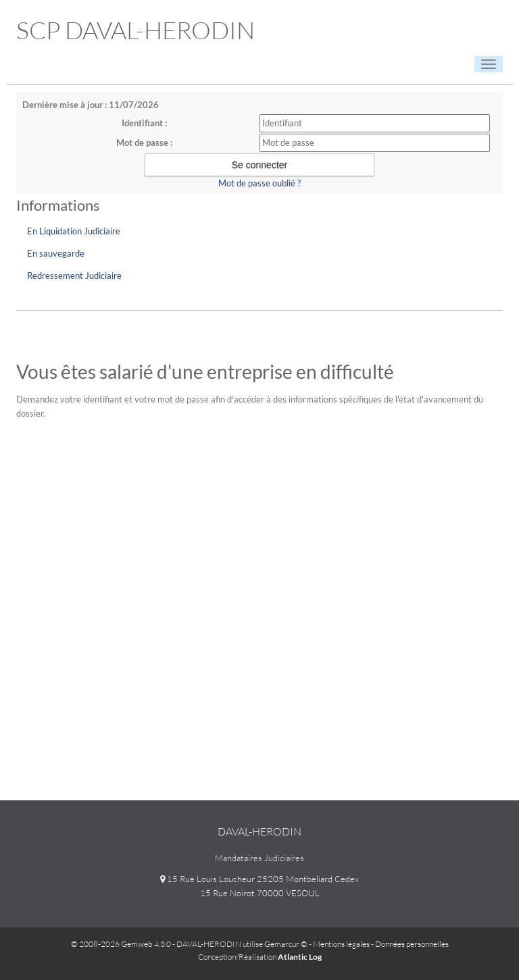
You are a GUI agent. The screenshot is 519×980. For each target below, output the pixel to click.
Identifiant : (144, 123)
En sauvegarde (56, 253)
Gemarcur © (286, 944)
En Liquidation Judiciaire (74, 231)
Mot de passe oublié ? (259, 183)
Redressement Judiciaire (74, 276)
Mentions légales (341, 944)
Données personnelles (412, 944)
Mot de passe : (144, 143)
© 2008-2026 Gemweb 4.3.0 (121, 944)
